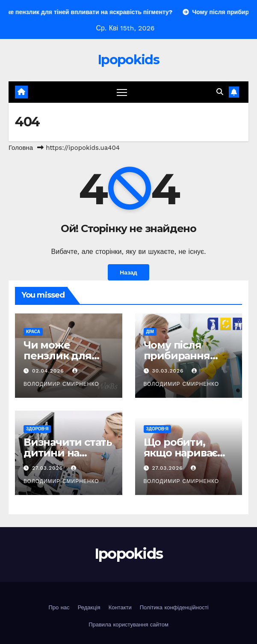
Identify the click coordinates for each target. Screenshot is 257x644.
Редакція (89, 607)
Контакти (120, 607)
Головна (21, 148)
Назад (128, 272)
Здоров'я (37, 429)
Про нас (59, 607)
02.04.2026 (49, 371)
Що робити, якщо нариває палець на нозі (182, 453)
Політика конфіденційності (174, 607)
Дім (150, 332)
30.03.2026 (169, 371)
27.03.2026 (49, 468)
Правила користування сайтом (128, 625)
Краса (33, 332)
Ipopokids (128, 60)
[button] (220, 92)
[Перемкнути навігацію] (122, 92)
